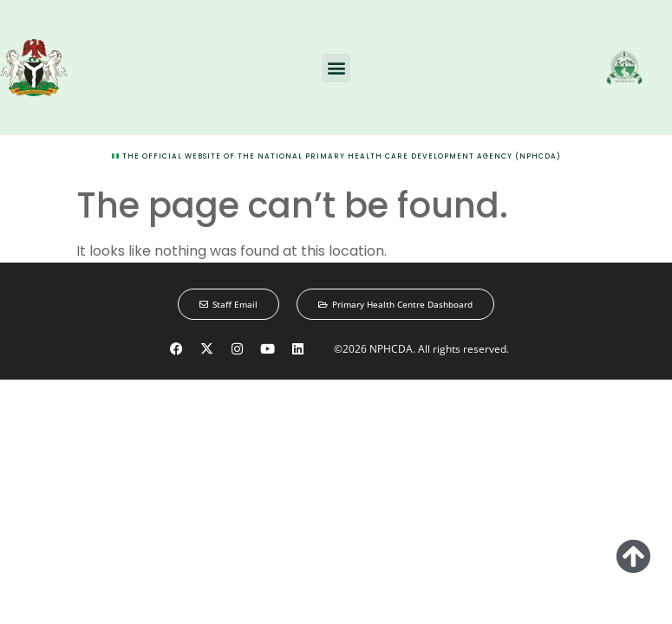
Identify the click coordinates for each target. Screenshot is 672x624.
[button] (336, 68)
